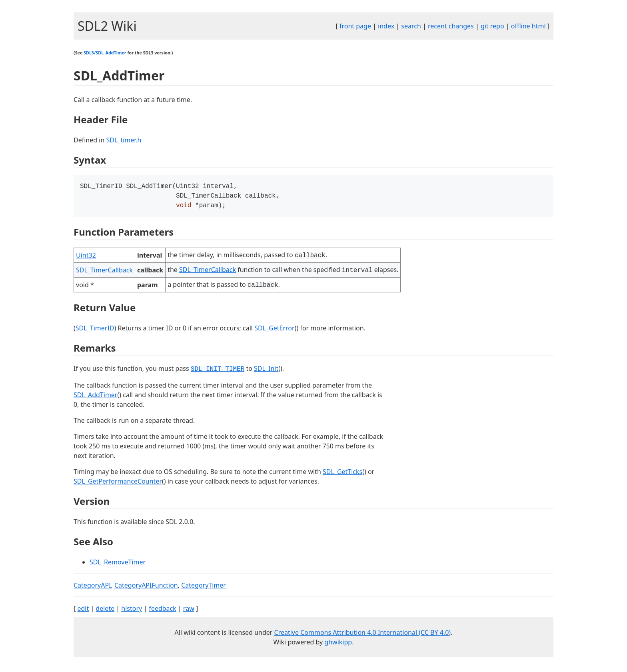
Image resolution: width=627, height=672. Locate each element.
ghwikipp (338, 644)
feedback (162, 611)
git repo (492, 26)
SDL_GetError (274, 330)
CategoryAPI (92, 588)
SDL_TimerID (95, 330)
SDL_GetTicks (342, 474)
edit (83, 611)
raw (189, 611)
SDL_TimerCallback (104, 272)
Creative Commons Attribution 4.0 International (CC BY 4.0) (363, 635)
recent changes (451, 26)
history (132, 611)
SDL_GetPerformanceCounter (118, 484)
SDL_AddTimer (95, 397)
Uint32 (86, 258)
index (386, 26)
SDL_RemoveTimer (118, 564)
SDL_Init (266, 371)
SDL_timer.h (124, 140)
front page (355, 26)
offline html (528, 26)
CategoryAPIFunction (146, 588)
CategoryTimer (204, 588)
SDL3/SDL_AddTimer (105, 53)
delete (105, 611)
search (411, 26)
